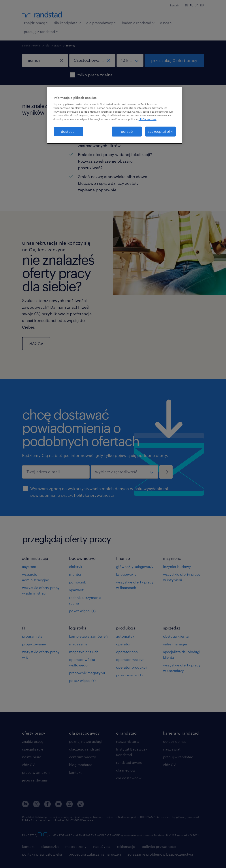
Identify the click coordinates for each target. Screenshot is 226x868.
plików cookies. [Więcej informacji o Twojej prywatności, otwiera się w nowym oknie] (148, 119)
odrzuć (127, 131)
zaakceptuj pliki (160, 131)
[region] (115, 115)
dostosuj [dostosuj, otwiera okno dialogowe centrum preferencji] (68, 131)
